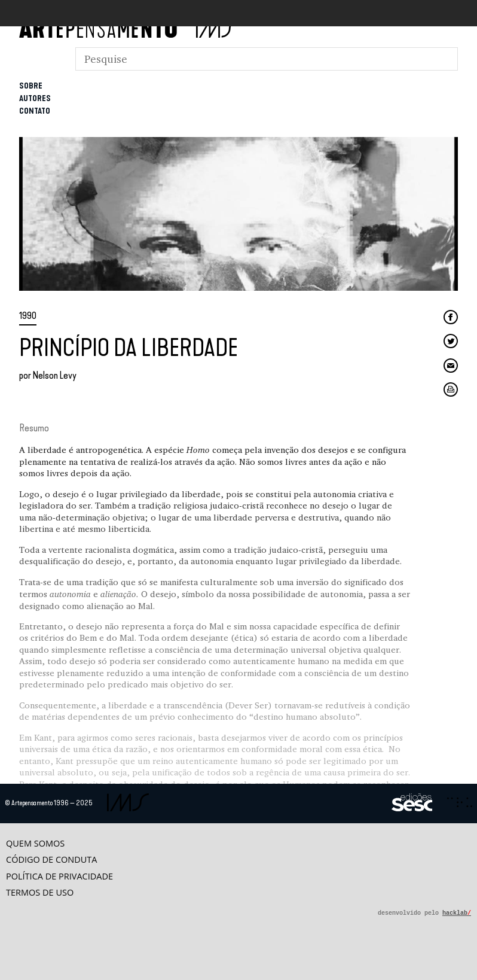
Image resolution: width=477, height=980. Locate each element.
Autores (35, 98)
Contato (35, 111)
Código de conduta (52, 859)
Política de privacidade (59, 876)
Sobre (31, 86)
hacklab (457, 913)
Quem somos (35, 843)
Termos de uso (40, 892)
